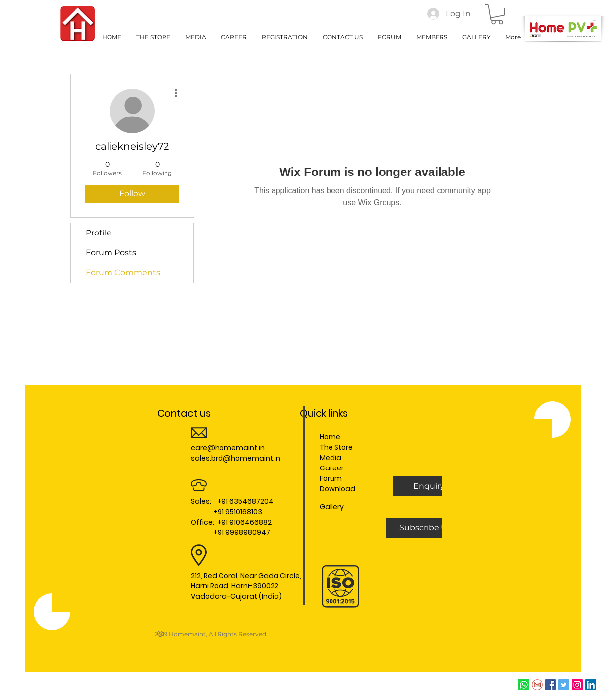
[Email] (537, 685)
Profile (99, 233)
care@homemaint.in (228, 448)
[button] (497, 14)
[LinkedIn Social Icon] (591, 685)
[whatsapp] (524, 685)
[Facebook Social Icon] (551, 685)
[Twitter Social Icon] (564, 685)
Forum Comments (123, 272)
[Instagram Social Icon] (577, 685)
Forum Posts (111, 253)
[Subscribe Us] (425, 528)
